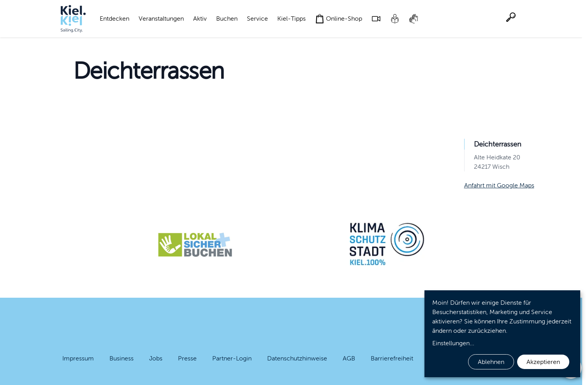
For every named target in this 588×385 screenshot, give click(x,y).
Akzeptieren (543, 362)
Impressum (78, 358)
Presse (187, 358)
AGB (349, 358)
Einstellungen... (453, 343)
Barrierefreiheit (392, 358)
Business (121, 358)
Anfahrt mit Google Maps (499, 185)
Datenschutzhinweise (297, 358)
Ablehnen (491, 362)
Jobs (156, 358)
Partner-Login (232, 358)
